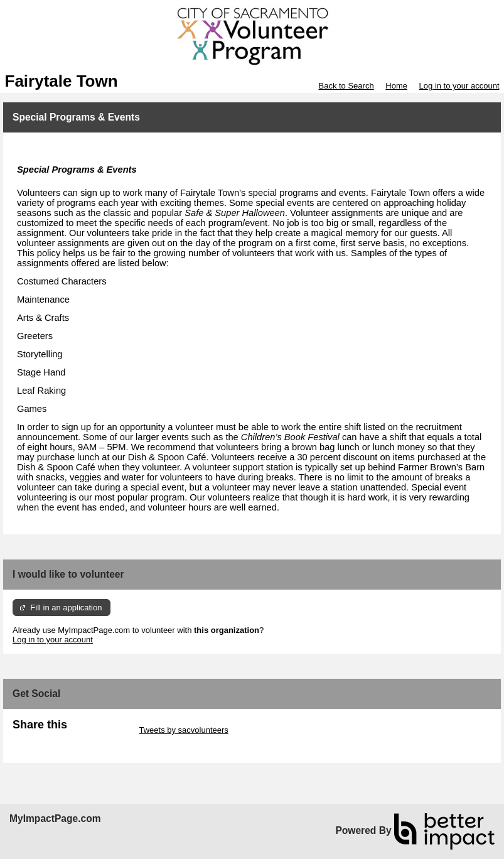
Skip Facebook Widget (53, 739)
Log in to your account (459, 86)
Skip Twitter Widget (102, 730)
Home (396, 86)
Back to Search (346, 86)
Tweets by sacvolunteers (183, 730)
